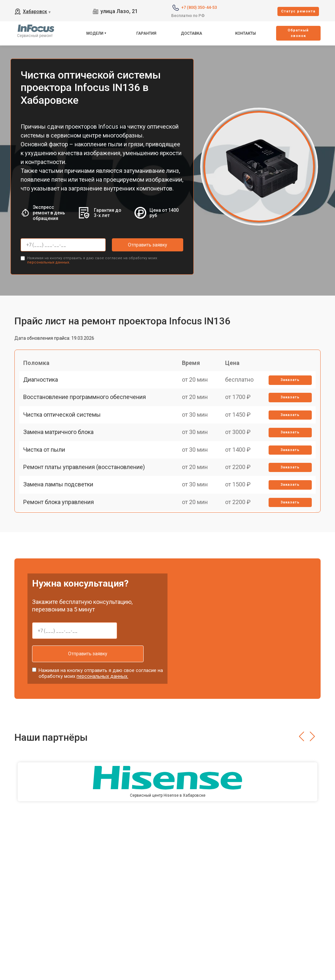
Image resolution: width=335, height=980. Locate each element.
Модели (95, 33)
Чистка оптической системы (65, 431)
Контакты (246, 33)
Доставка (192, 33)
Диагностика (43, 385)
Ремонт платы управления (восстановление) (87, 499)
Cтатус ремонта (298, 11)
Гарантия (146, 33)
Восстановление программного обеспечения (87, 408)
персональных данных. (49, 260)
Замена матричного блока (61, 454)
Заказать (288, 386)
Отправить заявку (138, 245)
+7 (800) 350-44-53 (199, 7)
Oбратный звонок (298, 33)
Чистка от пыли (47, 476)
